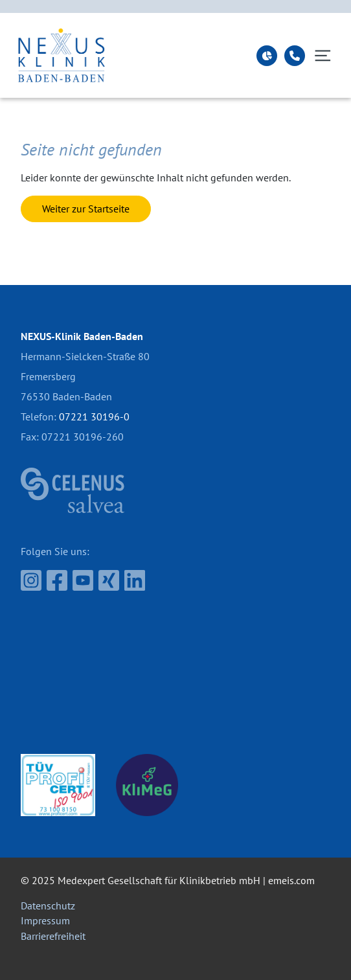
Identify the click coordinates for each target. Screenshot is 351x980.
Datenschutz (48, 906)
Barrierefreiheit (53, 936)
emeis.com (291, 880)
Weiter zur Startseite (86, 209)
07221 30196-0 (94, 416)
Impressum (45, 920)
